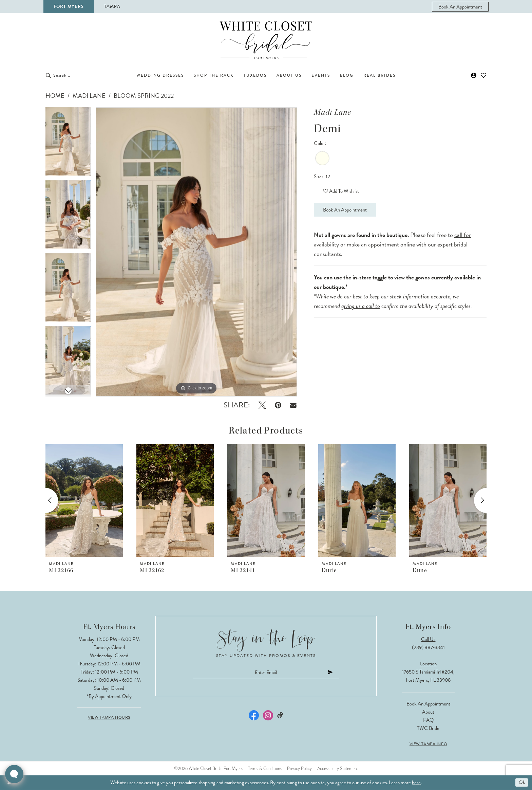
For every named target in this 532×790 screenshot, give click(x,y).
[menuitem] (460, 7)
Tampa (112, 6)
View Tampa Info (428, 744)
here (416, 783)
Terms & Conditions (265, 768)
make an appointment (373, 247)
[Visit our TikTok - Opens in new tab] (280, 716)
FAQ (428, 720)
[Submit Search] (48, 75)
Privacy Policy (299, 768)
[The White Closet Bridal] (266, 40)
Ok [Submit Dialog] (521, 783)
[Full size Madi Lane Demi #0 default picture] (196, 252)
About (428, 712)
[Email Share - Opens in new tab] (293, 405)
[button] (474, 75)
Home (55, 96)
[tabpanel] (68, 144)
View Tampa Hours (109, 717)
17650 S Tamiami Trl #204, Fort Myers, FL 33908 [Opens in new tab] (428, 676)
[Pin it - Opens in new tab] (278, 405)
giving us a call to (361, 308)
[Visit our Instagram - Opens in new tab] (268, 716)
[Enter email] (266, 673)
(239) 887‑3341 (428, 647)
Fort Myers (69, 6)
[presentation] (84, 500)
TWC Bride (428, 728)
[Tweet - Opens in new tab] (262, 405)
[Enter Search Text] (83, 75)
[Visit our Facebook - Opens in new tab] (254, 716)
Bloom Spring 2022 (144, 96)
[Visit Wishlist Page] (484, 75)
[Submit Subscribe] (335, 673)
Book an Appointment (348, 212)
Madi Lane (89, 96)
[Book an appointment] (460, 7)
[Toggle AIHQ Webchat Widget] (14, 774)
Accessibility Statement (338, 768)
